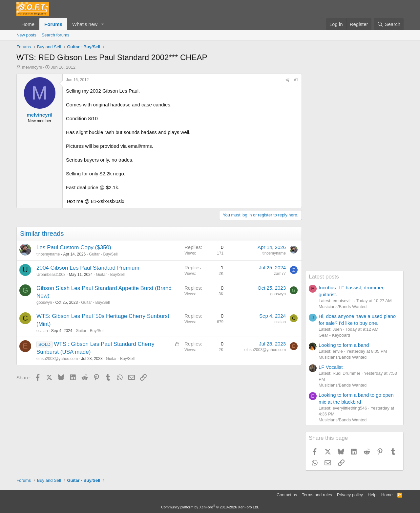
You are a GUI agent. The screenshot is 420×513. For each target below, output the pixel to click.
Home (28, 24)
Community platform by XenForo (210, 507)
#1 (296, 80)
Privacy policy (350, 495)
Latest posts (324, 277)
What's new (85, 24)
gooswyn (44, 302)
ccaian (42, 331)
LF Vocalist (331, 367)
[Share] (287, 80)
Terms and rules (317, 495)
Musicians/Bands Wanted (343, 307)
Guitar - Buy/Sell (103, 254)
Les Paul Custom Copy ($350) (74, 247)
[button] (103, 24)
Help (372, 495)
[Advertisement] (354, 172)
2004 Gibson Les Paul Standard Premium (88, 268)
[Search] (389, 24)
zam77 (280, 274)
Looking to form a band (344, 345)
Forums (53, 24)
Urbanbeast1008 (51, 275)
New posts (26, 35)
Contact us (287, 495)
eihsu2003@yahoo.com (57, 359)
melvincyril (32, 67)
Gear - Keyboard (334, 335)
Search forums (56, 35)
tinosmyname (48, 254)
